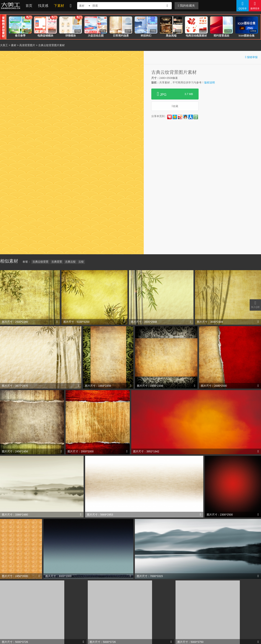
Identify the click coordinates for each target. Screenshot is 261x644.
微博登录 (255, 5)
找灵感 (43, 6)
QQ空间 (175, 117)
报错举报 (251, 57)
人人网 (191, 117)
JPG (175, 94)
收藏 (175, 106)
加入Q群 (255, 304)
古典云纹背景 (40, 262)
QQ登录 (243, 5)
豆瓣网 (196, 117)
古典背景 (57, 262)
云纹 (81, 262)
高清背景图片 (27, 45)
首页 (29, 6)
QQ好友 (185, 117)
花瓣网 (169, 117)
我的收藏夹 (186, 6)
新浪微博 (180, 117)
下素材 (59, 6)
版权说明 (210, 82)
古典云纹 (70, 262)
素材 (14, 45)
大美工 (11, 6)
